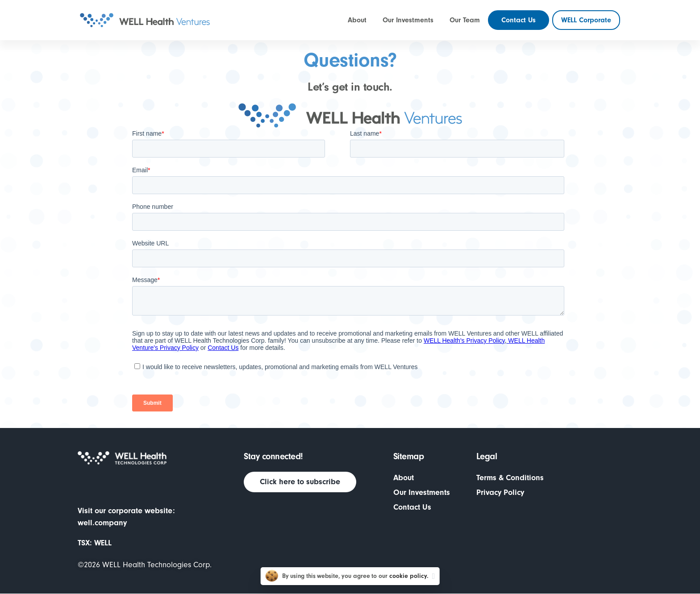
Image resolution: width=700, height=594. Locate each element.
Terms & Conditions (510, 478)
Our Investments (422, 492)
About (404, 478)
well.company (102, 523)
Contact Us (412, 507)
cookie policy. (409, 576)
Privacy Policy (500, 492)
